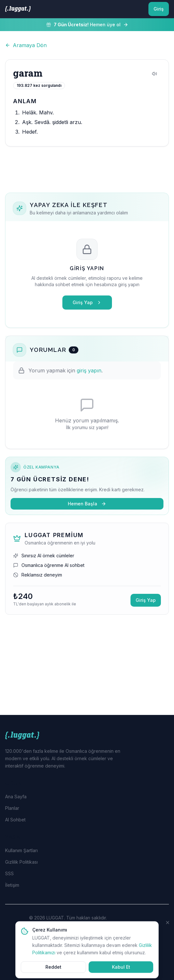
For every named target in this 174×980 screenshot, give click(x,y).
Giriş (159, 9)
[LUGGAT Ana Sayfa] (18, 9)
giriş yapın (89, 370)
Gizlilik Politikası (21, 862)
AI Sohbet (15, 820)
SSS (9, 873)
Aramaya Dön (26, 45)
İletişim (12, 885)
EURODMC (104, 962)
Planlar (12, 808)
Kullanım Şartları (21, 850)
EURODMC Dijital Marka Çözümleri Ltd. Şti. (91, 925)
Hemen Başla (87, 504)
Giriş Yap (87, 302)
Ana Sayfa (16, 797)
